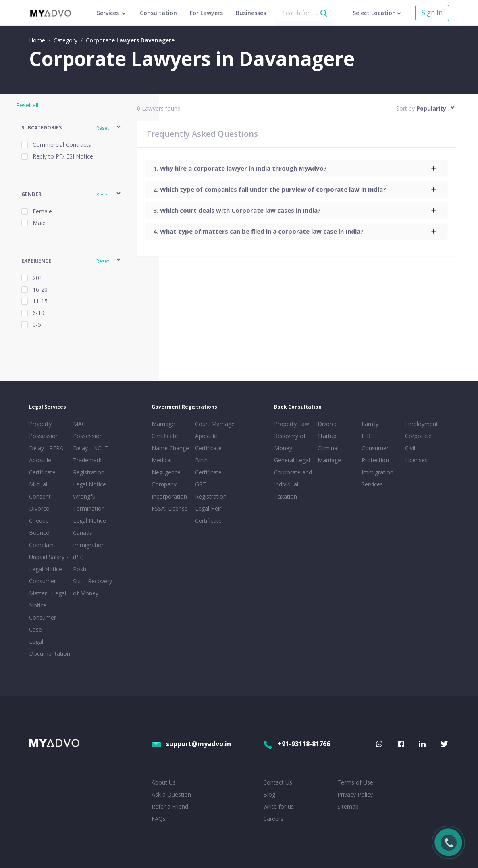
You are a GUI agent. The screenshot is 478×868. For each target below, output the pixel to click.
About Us (164, 782)
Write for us (278, 806)
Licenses (416, 460)
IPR (366, 436)
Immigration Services (377, 478)
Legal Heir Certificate (208, 514)
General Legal (292, 460)
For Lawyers (206, 13)
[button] (72, 128)
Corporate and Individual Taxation (293, 484)
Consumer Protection (375, 454)
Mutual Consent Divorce (40, 496)
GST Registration (211, 490)
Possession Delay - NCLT (90, 442)
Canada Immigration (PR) (89, 545)
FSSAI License (170, 508)
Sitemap (348, 806)
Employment (422, 424)
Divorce (328, 424)
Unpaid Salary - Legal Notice (49, 563)
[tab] (296, 168)
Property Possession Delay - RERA (46, 436)
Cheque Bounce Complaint (42, 533)
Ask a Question (171, 794)
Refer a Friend (170, 806)
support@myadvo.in (191, 744)
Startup (327, 436)
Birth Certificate (208, 466)
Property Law (292, 424)
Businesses (251, 13)
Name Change (170, 448)
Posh (80, 569)
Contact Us (278, 782)
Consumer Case (43, 623)
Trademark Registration (89, 466)
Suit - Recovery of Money (92, 587)
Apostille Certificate (42, 466)
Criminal (328, 448)
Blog (269, 794)
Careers (273, 819)
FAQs (159, 819)
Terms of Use (355, 782)
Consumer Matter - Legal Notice (48, 593)
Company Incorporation (169, 490)
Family (370, 424)
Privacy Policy (355, 794)
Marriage (329, 460)
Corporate (418, 436)
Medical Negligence (166, 466)
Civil (410, 448)
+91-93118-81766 (297, 744)
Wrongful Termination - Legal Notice (91, 508)
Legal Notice (89, 484)
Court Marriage (215, 424)
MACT (81, 424)
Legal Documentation (49, 648)
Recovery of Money (290, 442)
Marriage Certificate (165, 430)
